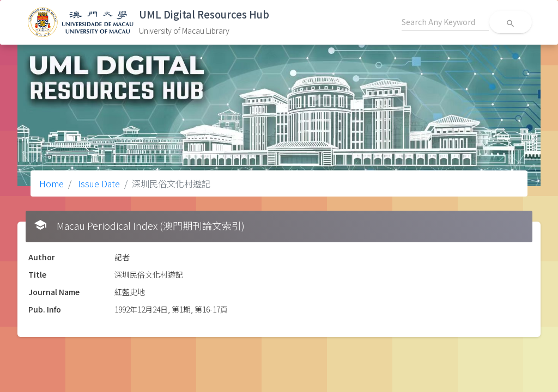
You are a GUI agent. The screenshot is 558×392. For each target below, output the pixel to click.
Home (51, 183)
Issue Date (98, 183)
